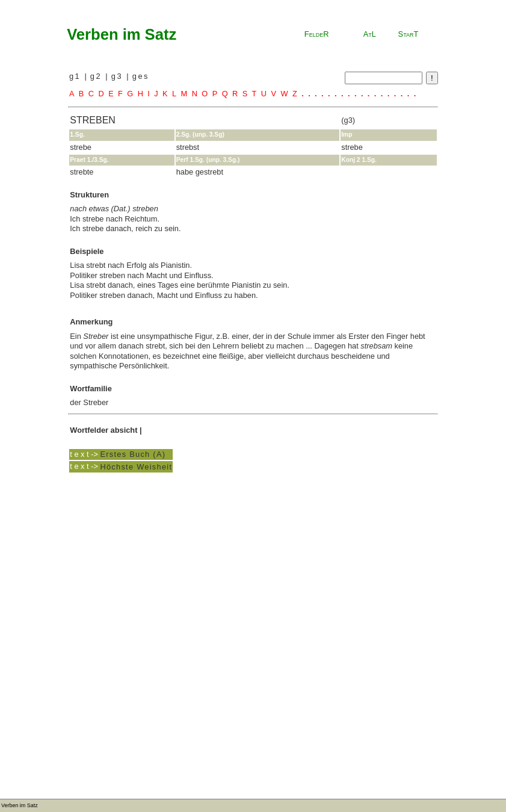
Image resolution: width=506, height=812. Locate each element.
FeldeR (317, 34)
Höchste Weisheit (136, 466)
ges (141, 76)
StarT (409, 34)
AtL (370, 34)
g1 (77, 76)
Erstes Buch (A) (133, 454)
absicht (124, 430)
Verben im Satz (122, 34)
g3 (119, 76)
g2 (98, 76)
